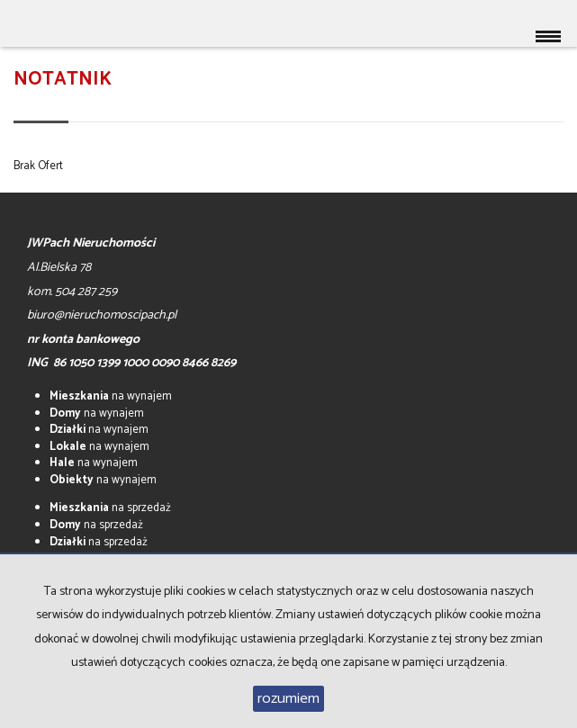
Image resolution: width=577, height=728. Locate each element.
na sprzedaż (110, 508)
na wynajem (111, 396)
